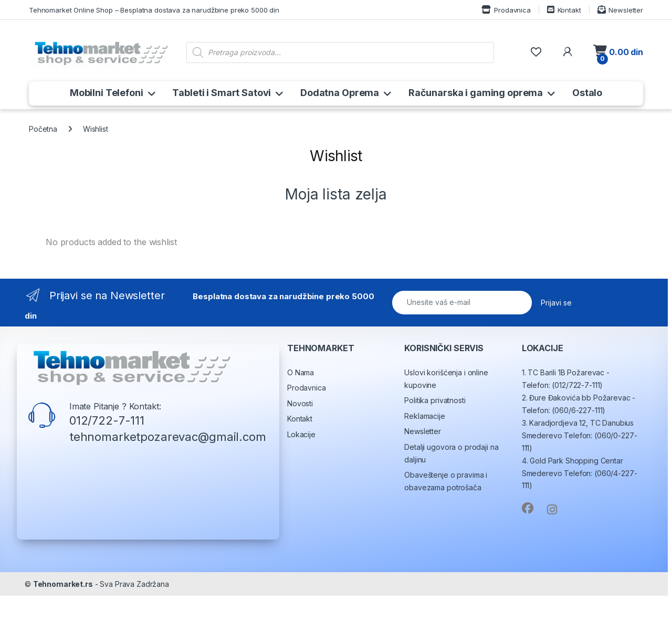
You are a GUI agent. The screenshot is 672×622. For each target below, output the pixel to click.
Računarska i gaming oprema (476, 93)
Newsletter (620, 10)
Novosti (300, 430)
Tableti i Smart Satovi (222, 93)
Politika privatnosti (435, 426)
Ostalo (587, 93)
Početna (43, 129)
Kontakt (564, 10)
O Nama (301, 399)
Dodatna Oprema (340, 93)
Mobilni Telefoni (107, 93)
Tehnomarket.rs (63, 610)
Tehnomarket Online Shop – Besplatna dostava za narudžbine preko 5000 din (154, 10)
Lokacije (301, 461)
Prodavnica (506, 10)
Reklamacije (424, 442)
